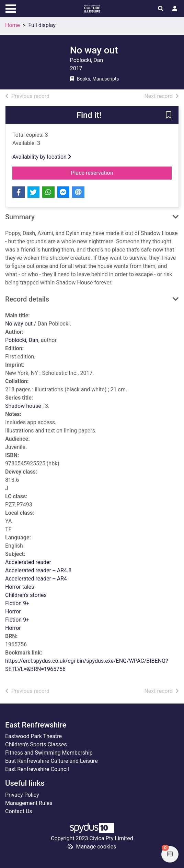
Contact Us (19, 811)
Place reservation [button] (110, 172)
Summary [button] (20, 217)
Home (13, 25)
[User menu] (175, 9)
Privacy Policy (22, 795)
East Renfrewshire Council (37, 769)
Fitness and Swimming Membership (49, 753)
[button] (169, 115)
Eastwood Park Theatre (33, 736)
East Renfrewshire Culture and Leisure (51, 761)
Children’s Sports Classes (36, 744)
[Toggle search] (161, 9)
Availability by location (42, 157)
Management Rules (29, 803)
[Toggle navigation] (11, 8)
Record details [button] (27, 299)
